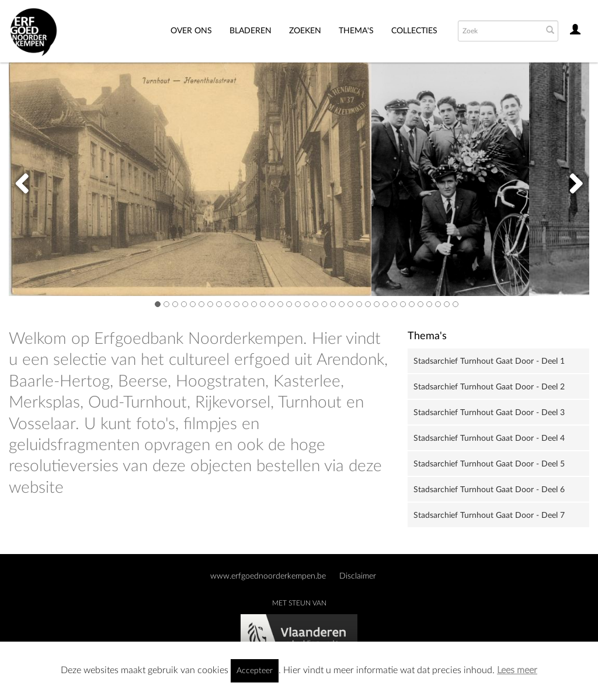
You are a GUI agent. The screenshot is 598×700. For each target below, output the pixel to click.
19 (315, 304)
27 (385, 304)
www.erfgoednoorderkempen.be (268, 576)
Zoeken (305, 31)
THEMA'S (356, 31)
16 (289, 304)
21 (333, 304)
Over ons (191, 31)
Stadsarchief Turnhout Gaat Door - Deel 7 (489, 516)
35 (456, 304)
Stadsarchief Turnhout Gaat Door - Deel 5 (489, 464)
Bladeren (251, 31)
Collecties (414, 31)
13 (263, 304)
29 (403, 304)
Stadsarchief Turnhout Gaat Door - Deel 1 (489, 361)
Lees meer (517, 670)
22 (342, 304)
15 (280, 304)
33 (438, 304)
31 (420, 304)
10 (237, 304)
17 (298, 304)
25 (368, 304)
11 (245, 304)
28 (394, 304)
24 (359, 304)
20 (324, 304)
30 (412, 304)
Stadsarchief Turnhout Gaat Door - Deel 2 (489, 387)
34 (447, 304)
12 (254, 304)
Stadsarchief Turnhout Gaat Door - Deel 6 (489, 490)
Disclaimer (358, 576)
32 (429, 304)
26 (377, 304)
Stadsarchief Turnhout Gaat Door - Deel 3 (489, 413)
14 (272, 304)
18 (307, 304)
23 (350, 304)
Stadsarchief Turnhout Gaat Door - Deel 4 (489, 438)
